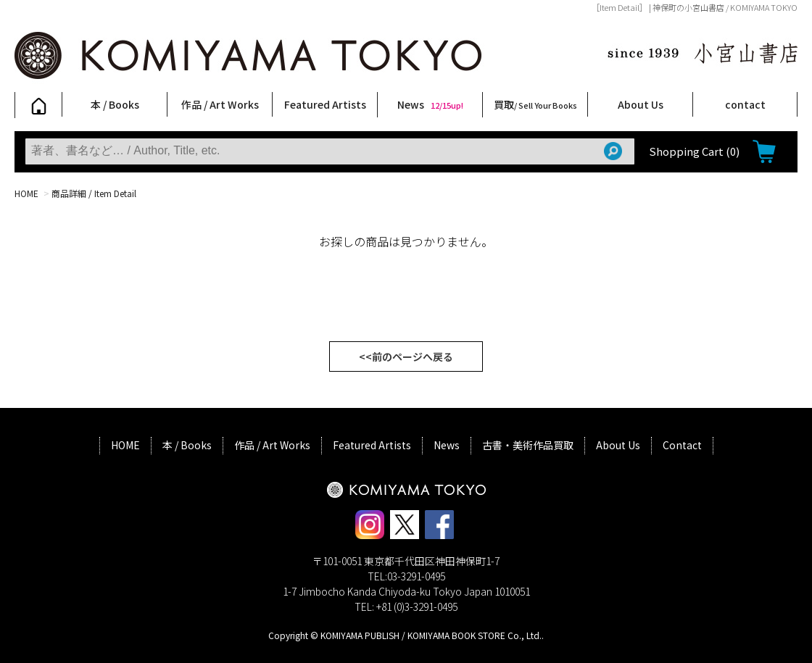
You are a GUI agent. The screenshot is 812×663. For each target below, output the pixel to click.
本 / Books (115, 104)
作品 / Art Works (220, 104)
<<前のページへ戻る (406, 356)
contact (745, 104)
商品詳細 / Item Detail (94, 193)
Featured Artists (325, 104)
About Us (641, 104)
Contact (682, 445)
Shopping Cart (694, 151)
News (430, 104)
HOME (26, 193)
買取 (535, 104)
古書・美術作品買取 (528, 445)
